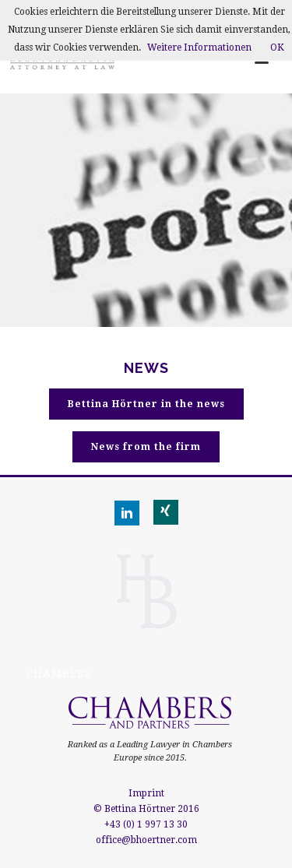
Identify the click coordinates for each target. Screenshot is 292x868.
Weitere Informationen (199, 47)
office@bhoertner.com (146, 840)
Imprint (146, 793)
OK (277, 47)
